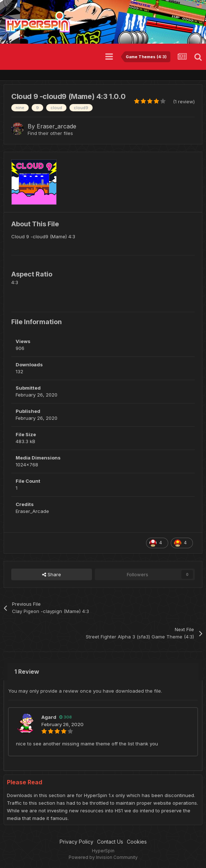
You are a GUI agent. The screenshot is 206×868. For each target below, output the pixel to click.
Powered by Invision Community (103, 857)
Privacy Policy (76, 842)
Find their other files (50, 133)
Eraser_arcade (56, 126)
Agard (49, 717)
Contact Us (110, 842)
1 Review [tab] (27, 672)
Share (52, 574)
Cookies (137, 842)
